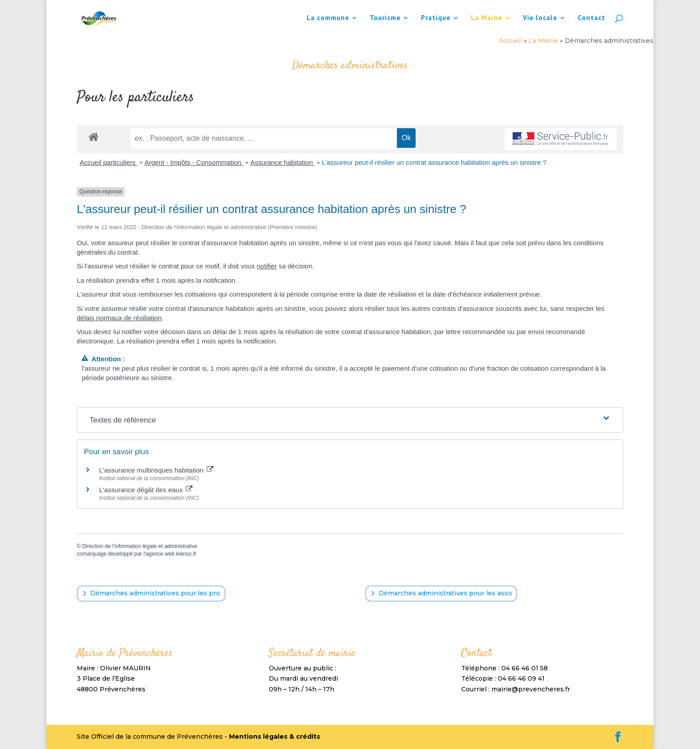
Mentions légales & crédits (275, 736)
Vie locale (540, 18)
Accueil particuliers (109, 162)
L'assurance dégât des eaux (146, 490)
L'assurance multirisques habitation (156, 470)
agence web (160, 554)
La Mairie (487, 18)
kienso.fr (186, 554)
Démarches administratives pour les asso (445, 593)
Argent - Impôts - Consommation (194, 162)
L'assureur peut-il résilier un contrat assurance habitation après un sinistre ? (434, 162)
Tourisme (385, 18)
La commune (328, 18)
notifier (267, 266)
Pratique (436, 18)
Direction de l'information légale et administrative (140, 546)
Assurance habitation (283, 162)
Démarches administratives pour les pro (155, 593)
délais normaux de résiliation (119, 318)
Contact (592, 18)
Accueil (510, 41)
